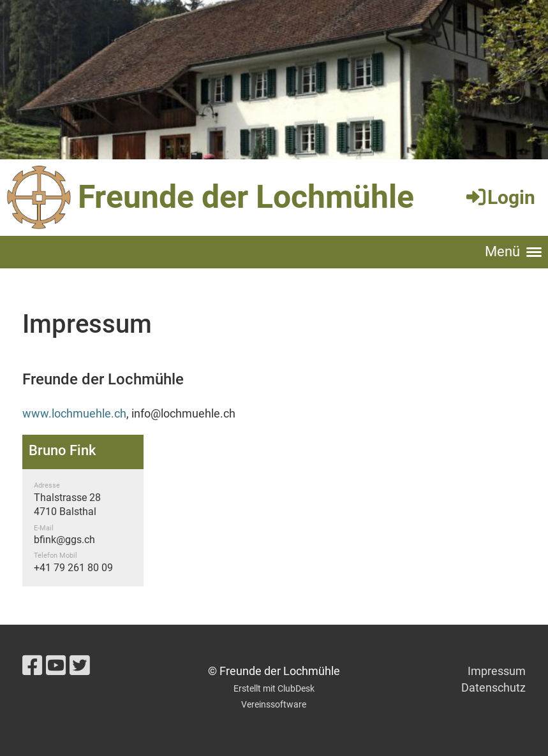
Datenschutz (493, 687)
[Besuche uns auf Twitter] (80, 666)
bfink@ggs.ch (64, 540)
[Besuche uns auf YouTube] (56, 666)
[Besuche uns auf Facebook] (33, 666)
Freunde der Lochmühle (246, 197)
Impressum (497, 671)
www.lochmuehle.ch (74, 413)
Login (500, 197)
